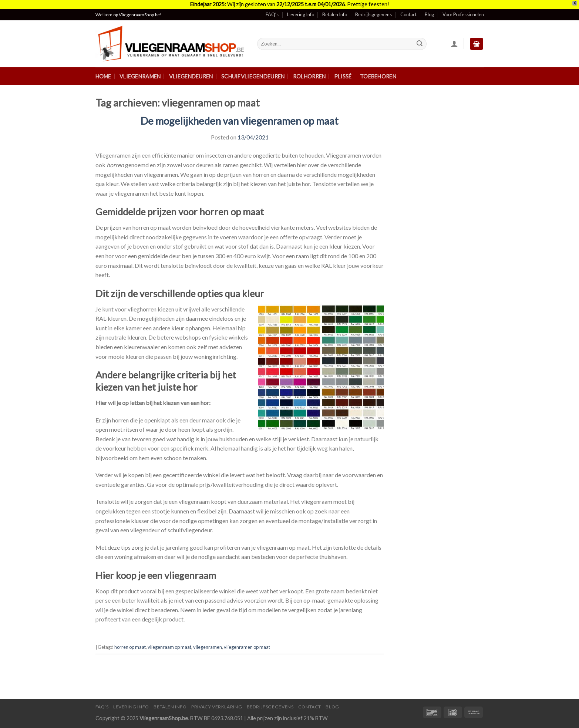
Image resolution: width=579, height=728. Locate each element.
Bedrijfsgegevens (373, 14)
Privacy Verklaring (217, 707)
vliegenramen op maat (247, 647)
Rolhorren (309, 76)
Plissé (343, 76)
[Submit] (420, 44)
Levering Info (301, 14)
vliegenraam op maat (169, 647)
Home (103, 76)
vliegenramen (208, 647)
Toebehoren (378, 76)
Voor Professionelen (463, 14)
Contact (408, 14)
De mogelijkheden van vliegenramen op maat (240, 121)
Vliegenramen (140, 76)
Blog (429, 14)
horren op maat (130, 647)
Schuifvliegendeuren (253, 76)
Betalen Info (335, 14)
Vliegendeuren (191, 76)
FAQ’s (272, 14)
